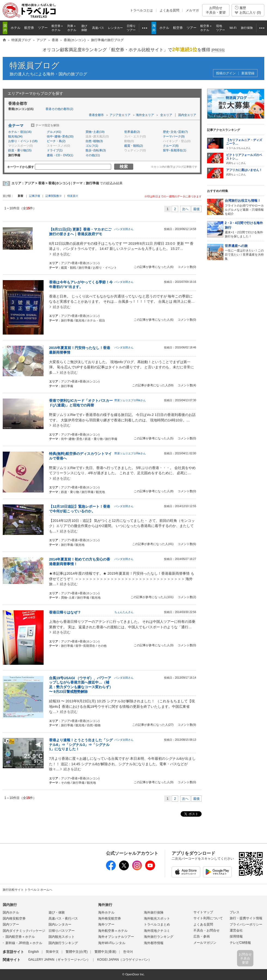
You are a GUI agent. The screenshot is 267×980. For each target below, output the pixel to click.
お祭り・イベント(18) (23, 141)
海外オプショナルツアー (116, 937)
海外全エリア (145, 115)
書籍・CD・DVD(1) (60, 155)
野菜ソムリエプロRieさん (130, 400)
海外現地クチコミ (157, 931)
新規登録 (248, 73)
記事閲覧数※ (54, 196)
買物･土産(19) (95, 132)
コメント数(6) (187, 544)
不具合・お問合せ (207, 930)
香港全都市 (96, 115)
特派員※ (73, 196)
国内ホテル (11, 912)
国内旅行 (10, 905)
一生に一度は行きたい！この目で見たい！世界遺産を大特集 (245, 252)
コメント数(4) (187, 385)
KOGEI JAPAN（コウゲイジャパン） (124, 960)
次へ (185, 209)
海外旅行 (105, 905)
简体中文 (52, 952)
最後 (196, 209)
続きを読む (62, 254)
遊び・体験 (57, 912)
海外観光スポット (157, 918)
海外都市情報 (154, 943)
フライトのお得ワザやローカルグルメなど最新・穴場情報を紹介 (245, 207)
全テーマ (16, 125)
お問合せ (216, 10)
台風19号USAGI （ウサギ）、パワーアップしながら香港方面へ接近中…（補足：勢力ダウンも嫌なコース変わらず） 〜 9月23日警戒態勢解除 (81, 685)
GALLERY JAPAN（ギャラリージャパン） (59, 960)
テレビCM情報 (240, 943)
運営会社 (236, 930)
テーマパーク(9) (174, 136)
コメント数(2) (187, 597)
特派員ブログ (34, 65)
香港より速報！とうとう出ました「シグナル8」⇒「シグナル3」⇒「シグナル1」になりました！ (81, 745)
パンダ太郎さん (124, 229)
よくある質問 (169, 10)
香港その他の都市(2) (59, 109)
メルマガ (192, 10)
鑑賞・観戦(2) (133, 146)
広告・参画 (202, 936)
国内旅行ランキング (63, 943)
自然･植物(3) (94, 141)
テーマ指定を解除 (47, 125)
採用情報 (236, 936)
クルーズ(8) (171, 146)
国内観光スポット (62, 937)
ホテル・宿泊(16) (20, 132)
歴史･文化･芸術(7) (175, 132)
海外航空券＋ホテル (113, 931)
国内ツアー (11, 924)
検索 (124, 166)
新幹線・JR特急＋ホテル (24, 943)
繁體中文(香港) (105, 952)
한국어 (128, 952)
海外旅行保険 (154, 912)
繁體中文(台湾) (77, 952)
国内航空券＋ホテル (20, 937)
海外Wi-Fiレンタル (112, 943)
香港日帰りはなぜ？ (65, 612)
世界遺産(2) (132, 132)
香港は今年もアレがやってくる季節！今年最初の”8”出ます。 (81, 284)
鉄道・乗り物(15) (20, 150)
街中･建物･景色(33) (60, 136)
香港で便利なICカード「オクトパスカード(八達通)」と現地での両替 (81, 403)
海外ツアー (106, 924)
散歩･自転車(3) (96, 150)
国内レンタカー (60, 924)
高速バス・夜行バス (63, 918)
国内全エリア (187, 115)
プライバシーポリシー (246, 924)
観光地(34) (15, 136)
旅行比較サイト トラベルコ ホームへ (28, 890)
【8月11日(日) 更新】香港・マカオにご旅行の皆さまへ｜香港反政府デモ (80, 232)
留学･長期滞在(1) (175, 150)
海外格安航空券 (110, 918)
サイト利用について (208, 918)
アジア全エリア (120, 115)
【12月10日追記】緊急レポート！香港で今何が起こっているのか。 (80, 509)
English (33, 952)
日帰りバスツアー (62, 931)
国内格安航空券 (14, 918)
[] (218, 50)
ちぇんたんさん (124, 612)
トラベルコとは (141, 10)
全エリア (166, 115)
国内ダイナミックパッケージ (24, 931)
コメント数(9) (187, 725)
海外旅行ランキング (159, 937)
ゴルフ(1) (92, 146)
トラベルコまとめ (157, 924)
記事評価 (35, 196)
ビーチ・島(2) (56, 141)
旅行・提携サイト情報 (246, 918)
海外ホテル (106, 912)
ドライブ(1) (55, 150)
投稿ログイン (226, 73)
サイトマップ (203, 912)
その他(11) (93, 155)
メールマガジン (205, 943)
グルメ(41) (54, 132)
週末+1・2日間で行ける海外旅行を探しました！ (245, 229)
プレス (235, 912)
